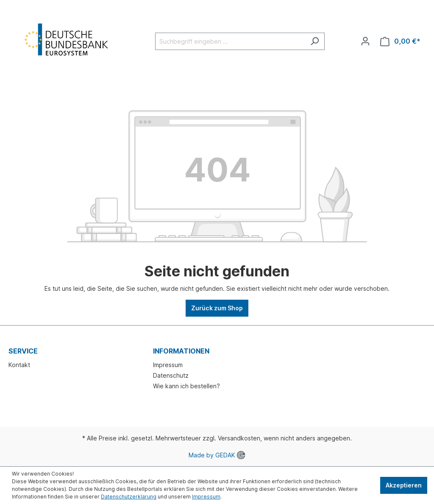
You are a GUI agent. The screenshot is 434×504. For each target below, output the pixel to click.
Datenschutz (171, 375)
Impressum (168, 365)
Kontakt (19, 365)
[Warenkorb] (400, 41)
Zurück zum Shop (217, 308)
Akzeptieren (404, 485)
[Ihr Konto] (365, 41)
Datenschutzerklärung (129, 497)
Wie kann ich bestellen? (186, 386)
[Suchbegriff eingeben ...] (230, 41)
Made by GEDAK (217, 455)
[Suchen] (315, 41)
